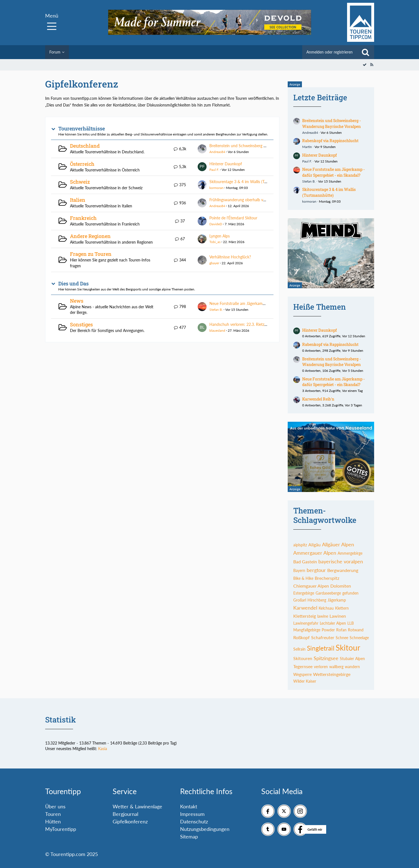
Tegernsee (303, 666)
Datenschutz (194, 821)
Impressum (192, 814)
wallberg (336, 667)
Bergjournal (125, 814)
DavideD (216, 224)
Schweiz (80, 182)
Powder (328, 630)
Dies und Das (73, 284)
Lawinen (338, 616)
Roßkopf (301, 637)
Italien (78, 200)
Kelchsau (326, 608)
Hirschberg (317, 600)
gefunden (350, 593)
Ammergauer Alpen (315, 553)
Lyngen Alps (220, 236)
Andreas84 (217, 152)
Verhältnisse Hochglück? (230, 257)
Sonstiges (81, 324)
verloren (321, 667)
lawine (323, 616)
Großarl (300, 600)
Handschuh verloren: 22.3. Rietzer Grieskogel (248, 324)
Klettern (342, 608)
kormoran (216, 188)
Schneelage (359, 638)
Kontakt (189, 806)
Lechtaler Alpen (333, 623)
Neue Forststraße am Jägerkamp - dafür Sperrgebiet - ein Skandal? (266, 303)
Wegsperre (302, 674)
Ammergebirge (350, 553)
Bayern (299, 570)
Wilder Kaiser (305, 681)
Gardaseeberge (328, 593)
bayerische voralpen (341, 561)
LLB (351, 623)
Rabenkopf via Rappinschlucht (330, 141)
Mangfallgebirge (307, 630)
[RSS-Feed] (372, 65)
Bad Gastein (305, 562)
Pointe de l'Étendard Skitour (233, 218)
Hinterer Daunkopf (226, 164)
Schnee (342, 638)
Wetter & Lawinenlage (137, 806)
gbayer (214, 263)
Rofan (341, 630)
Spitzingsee (326, 658)
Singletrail (321, 648)
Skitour (348, 648)
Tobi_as (215, 242)
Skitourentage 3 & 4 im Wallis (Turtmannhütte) (249, 182)
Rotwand (356, 630)
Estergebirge (304, 593)
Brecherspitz (327, 578)
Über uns (55, 806)
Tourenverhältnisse (82, 129)
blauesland (217, 330)
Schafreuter (323, 637)
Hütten (53, 821)
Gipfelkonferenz (130, 821)
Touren (53, 814)
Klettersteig (305, 616)
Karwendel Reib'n (318, 399)
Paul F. (214, 170)
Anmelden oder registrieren (330, 52)
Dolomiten (341, 586)
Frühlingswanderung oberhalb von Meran (245, 200)
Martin (307, 147)
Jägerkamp (337, 600)
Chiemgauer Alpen (311, 586)
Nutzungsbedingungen (205, 829)
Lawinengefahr (306, 623)
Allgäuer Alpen (338, 544)
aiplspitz (300, 545)
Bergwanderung (343, 570)
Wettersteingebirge (332, 674)
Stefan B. (216, 310)
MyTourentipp (61, 829)
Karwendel (305, 608)
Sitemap (189, 837)
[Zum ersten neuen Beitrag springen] (202, 149)
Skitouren (303, 658)
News (77, 301)
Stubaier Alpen (352, 659)
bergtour (316, 570)
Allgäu (314, 545)
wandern (352, 667)
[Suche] (365, 52)
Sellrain (299, 649)
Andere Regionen (90, 236)
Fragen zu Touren (91, 254)
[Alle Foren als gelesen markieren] (365, 65)
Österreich (82, 164)
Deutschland (85, 146)
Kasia (103, 749)
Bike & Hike (303, 578)
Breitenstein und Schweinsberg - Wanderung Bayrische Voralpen (264, 146)
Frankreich (83, 218)
